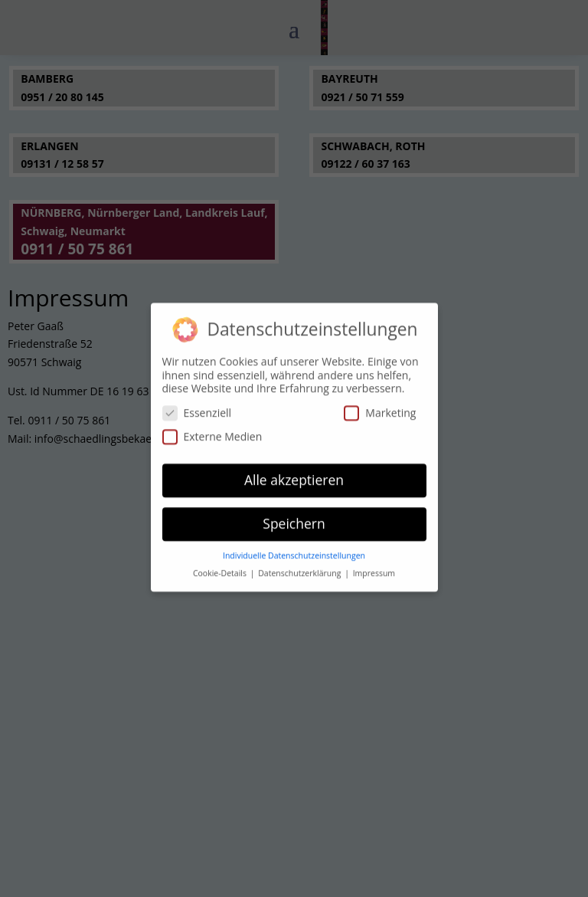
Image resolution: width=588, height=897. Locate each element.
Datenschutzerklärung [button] (301, 568)
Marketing (380, 407)
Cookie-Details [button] (221, 568)
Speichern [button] (294, 518)
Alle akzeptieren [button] (294, 474)
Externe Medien (212, 431)
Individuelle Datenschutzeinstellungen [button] (294, 550)
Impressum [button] (374, 568)
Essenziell (197, 407)
